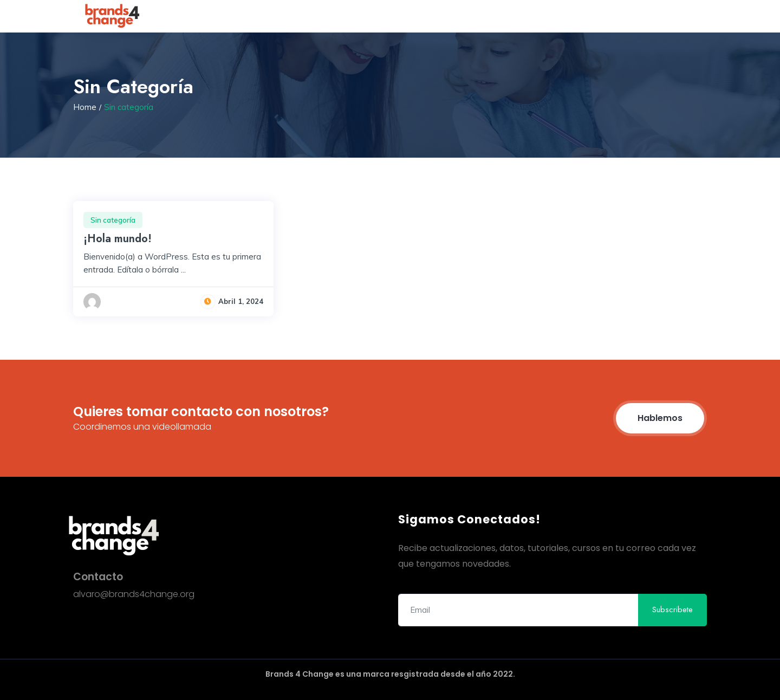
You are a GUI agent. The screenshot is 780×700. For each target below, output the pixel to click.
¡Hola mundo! (118, 239)
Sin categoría (113, 220)
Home (85, 107)
